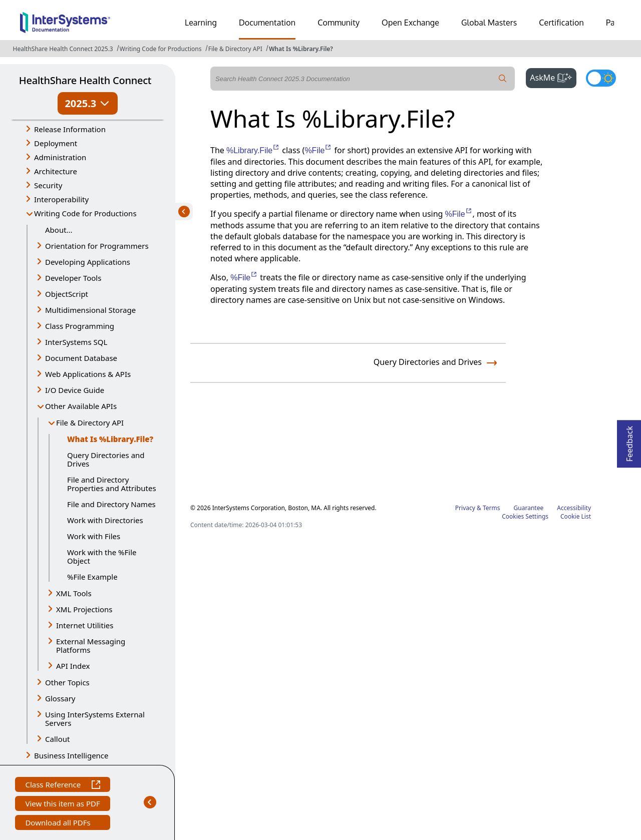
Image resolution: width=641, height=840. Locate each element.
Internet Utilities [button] (85, 625)
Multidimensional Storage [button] (90, 310)
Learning (201, 23)
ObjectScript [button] (67, 294)
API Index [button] (73, 666)
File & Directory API (235, 49)
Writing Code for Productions (161, 49)
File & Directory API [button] (90, 423)
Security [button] (48, 185)
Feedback (629, 441)
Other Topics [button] (67, 682)
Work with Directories (105, 520)
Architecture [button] (56, 171)
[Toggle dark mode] (601, 78)
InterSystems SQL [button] (76, 342)
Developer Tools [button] (73, 278)
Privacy (465, 508)
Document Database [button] (81, 358)
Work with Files (94, 536)
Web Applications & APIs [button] (88, 374)
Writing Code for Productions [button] (85, 213)
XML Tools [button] (74, 593)
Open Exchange (410, 23)
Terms (492, 508)
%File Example (92, 577)
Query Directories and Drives (106, 459)
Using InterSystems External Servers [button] (95, 719)
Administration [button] (60, 157)
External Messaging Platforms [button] (91, 646)
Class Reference (62, 786)
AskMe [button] (553, 77)
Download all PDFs (59, 824)
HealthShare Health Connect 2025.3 (63, 49)
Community (339, 23)
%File (318, 150)
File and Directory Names (111, 504)
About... (59, 230)
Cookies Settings (525, 517)
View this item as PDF (62, 805)
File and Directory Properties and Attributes (112, 484)
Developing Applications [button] (88, 262)
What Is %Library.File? (301, 49)
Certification (561, 23)
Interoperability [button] (61, 199)
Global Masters (489, 23)
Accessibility (574, 508)
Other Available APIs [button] (81, 406)
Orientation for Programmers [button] (97, 246)
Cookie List (576, 516)
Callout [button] (57, 739)
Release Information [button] (70, 129)
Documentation (267, 23)
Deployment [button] (56, 143)
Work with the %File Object (102, 556)
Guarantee (529, 508)
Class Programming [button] (80, 326)
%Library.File (253, 150)
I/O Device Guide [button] (75, 390)
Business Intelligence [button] (71, 755)
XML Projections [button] (84, 609)
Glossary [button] (60, 698)
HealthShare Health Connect (85, 80)
